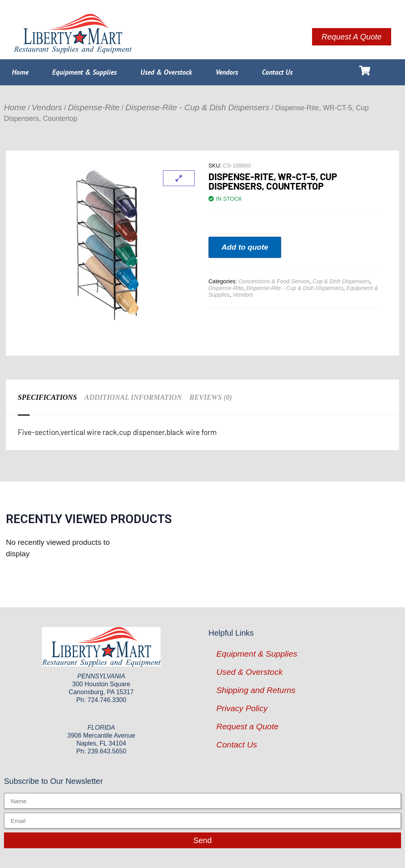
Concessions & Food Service (274, 281)
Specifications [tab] (47, 397)
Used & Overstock (166, 72)
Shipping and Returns (256, 690)
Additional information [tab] (132, 397)
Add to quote (245, 247)
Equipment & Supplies (84, 72)
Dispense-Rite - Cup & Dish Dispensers (197, 107)
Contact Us (277, 72)
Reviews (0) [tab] (210, 397)
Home (20, 72)
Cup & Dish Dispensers (341, 281)
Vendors (227, 72)
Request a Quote (247, 726)
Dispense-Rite (94, 107)
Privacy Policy (242, 708)
